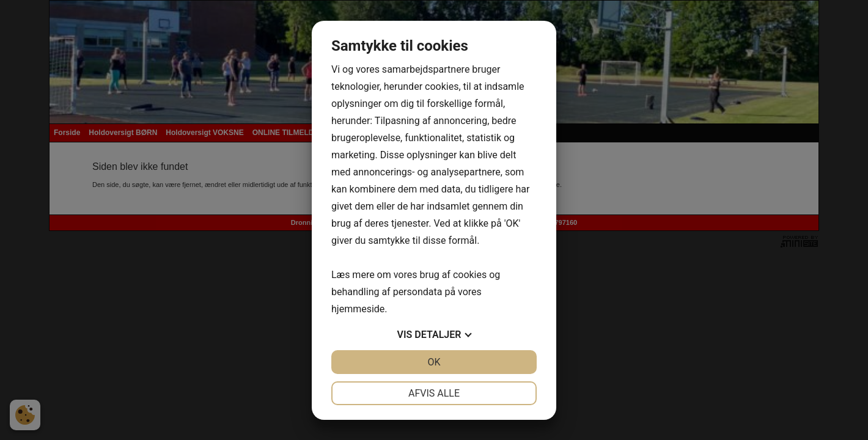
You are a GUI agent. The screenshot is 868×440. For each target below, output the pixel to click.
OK (434, 362)
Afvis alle (434, 393)
